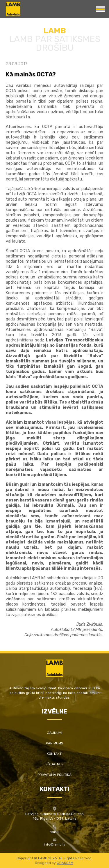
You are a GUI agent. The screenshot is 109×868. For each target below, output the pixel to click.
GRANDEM (65, 863)
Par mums (55, 743)
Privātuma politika (54, 775)
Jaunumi (55, 733)
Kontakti (55, 754)
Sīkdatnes (54, 764)
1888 (54, 832)
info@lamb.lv (55, 844)
